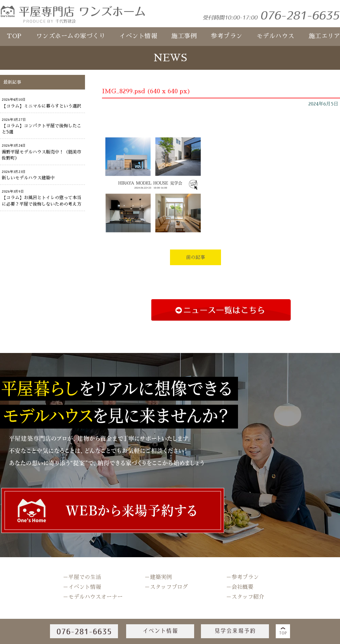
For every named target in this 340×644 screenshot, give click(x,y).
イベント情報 (138, 36)
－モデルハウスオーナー (93, 597)
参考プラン (227, 36)
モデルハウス (276, 36)
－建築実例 (158, 577)
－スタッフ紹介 (245, 597)
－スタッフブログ (166, 587)
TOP (14, 36)
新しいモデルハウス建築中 (28, 178)
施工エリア (325, 36)
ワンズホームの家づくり (71, 36)
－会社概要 (240, 587)
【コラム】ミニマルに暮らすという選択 (41, 106)
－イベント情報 (82, 587)
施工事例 (184, 36)
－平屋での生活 (82, 577)
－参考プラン (242, 577)
